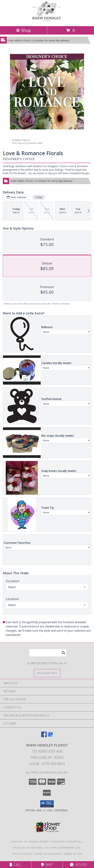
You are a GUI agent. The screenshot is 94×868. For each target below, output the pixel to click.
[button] (47, 804)
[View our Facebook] (44, 736)
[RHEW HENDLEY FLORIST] (47, 21)
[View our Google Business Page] (50, 736)
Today (39, 197)
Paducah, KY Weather (28, 848)
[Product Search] (48, 653)
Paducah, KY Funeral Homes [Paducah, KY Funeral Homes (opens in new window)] (30, 842)
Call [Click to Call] (16, 865)
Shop (24, 30)
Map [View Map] (47, 865)
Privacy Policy (22, 854)
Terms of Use (73, 854)
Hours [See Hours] (78, 865)
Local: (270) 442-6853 (47, 764)
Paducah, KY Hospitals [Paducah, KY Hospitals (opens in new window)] (67, 842)
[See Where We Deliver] (47, 673)
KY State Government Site (63, 848)
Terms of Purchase (48, 854)
